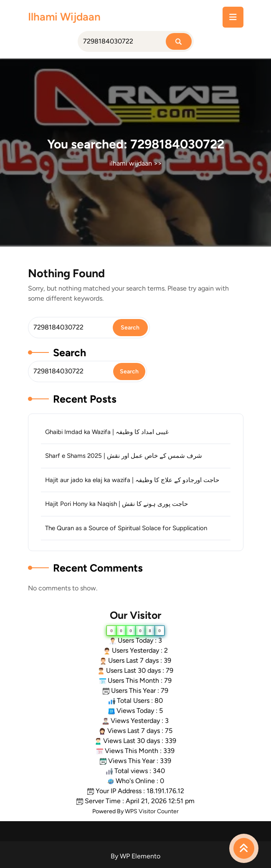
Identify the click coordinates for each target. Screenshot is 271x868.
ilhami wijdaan (64, 17)
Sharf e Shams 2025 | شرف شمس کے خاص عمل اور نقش (124, 456)
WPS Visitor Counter (152, 811)
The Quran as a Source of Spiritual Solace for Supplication (126, 528)
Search (70, 352)
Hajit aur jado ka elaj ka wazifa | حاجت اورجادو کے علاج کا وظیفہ (132, 480)
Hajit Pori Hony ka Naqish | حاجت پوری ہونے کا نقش (117, 504)
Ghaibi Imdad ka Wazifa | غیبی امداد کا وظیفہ (107, 432)
